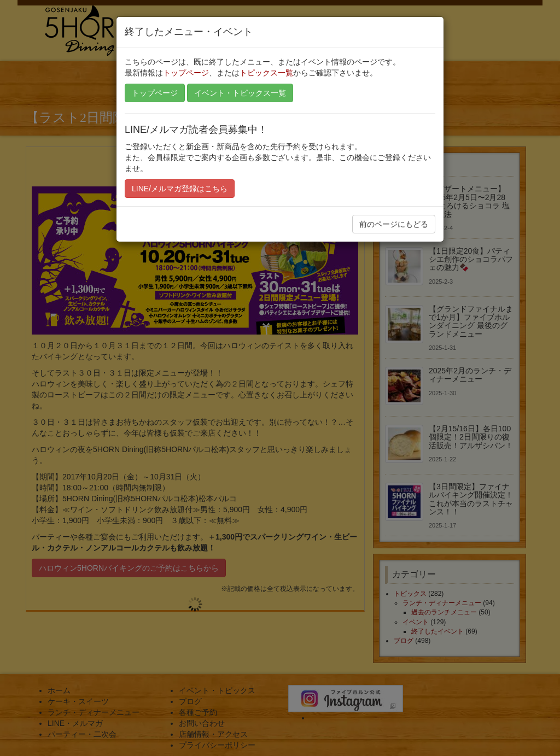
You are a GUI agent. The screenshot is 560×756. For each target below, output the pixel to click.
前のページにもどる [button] (394, 224)
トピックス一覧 (266, 73)
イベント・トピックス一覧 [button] (240, 93)
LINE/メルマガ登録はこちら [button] (180, 189)
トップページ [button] (155, 93)
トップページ (186, 73)
